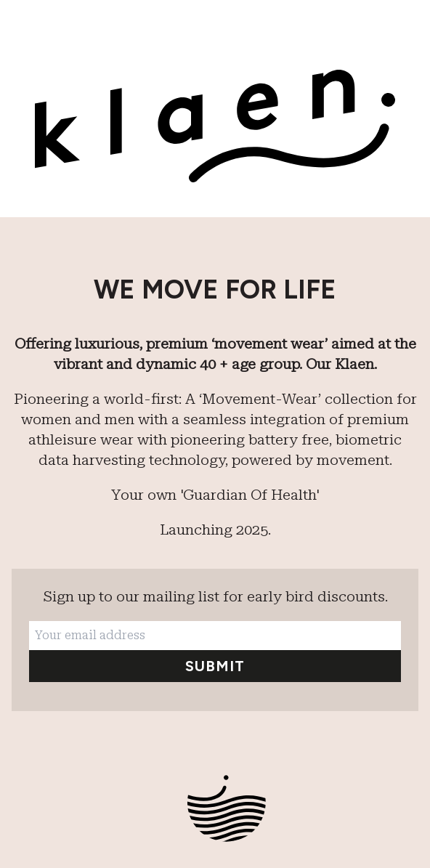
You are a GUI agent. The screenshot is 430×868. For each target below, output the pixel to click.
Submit (215, 666)
